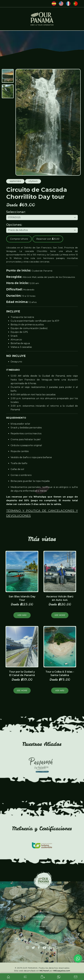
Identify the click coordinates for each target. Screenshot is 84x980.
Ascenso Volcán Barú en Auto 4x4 (60, 598)
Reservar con (48, 239)
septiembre (15, 181)
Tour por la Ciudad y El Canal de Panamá (22, 673)
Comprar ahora (19, 239)
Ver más (22, 615)
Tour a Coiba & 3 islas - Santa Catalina (60, 673)
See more (60, 615)
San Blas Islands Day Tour (22, 598)
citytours (33, 181)
